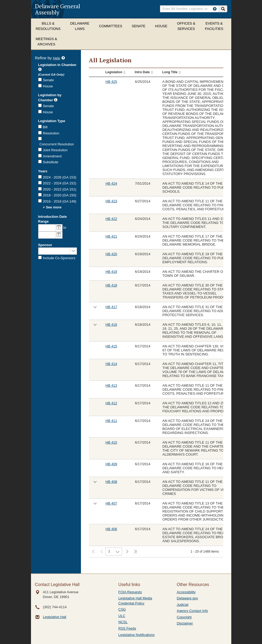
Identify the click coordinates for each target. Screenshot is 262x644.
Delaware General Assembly (58, 9)
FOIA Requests (130, 592)
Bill (45, 127)
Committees (111, 26)
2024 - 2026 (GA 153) (60, 177)
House (161, 26)
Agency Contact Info (192, 611)
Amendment (52, 156)
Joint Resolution (55, 150)
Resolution (51, 133)
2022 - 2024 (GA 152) (60, 183)
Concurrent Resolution (57, 144)
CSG (122, 609)
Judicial (183, 605)
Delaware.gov (187, 598)
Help (59, 59)
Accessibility (186, 592)
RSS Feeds (127, 628)
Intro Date (142, 72)
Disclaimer (185, 623)
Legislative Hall (55, 617)
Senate (138, 26)
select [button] (73, 251)
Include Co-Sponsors (59, 258)
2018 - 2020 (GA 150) (60, 195)
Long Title (170, 72)
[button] (59, 228)
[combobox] (47, 228)
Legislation (114, 72)
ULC (122, 616)
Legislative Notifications (136, 635)
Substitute (51, 162)
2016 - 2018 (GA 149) (60, 201)
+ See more (52, 207)
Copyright (184, 617)
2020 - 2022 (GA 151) (60, 189)
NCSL (123, 622)
